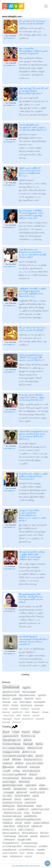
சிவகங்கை (36, 716)
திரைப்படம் (29, 752)
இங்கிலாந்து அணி (12, 785)
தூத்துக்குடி (17, 699)
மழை (27, 813)
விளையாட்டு (35, 748)
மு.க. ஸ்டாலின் (34, 763)
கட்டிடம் (28, 856)
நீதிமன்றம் (8, 767)
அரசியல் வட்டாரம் (40, 809)
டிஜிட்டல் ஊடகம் (26, 830)
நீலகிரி (19, 716)
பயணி (6, 771)
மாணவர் (7, 763)
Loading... (26, 674)
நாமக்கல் (15, 705)
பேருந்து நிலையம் (11, 843)
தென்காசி (29, 699)
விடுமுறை (23, 836)
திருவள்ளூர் (14, 709)
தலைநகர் (7, 799)
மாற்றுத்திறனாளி (9, 850)
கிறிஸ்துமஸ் (9, 806)
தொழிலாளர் (20, 789)
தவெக (27, 740)
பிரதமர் (33, 774)
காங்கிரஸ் (43, 846)
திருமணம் (27, 778)
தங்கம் (39, 756)
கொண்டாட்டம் (9, 830)
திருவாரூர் (6, 712)
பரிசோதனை (9, 840)
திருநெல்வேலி (9, 695)
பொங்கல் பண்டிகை (12, 816)
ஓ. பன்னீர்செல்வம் (27, 850)
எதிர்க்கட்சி (37, 826)
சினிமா (19, 763)
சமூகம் (26, 732)
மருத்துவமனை (11, 752)
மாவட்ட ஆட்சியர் (10, 853)
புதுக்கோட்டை (17, 712)
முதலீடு (7, 789)
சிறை (39, 806)
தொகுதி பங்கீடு (24, 840)
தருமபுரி (17, 719)
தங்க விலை (9, 826)
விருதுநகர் (35, 712)
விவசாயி (22, 767)
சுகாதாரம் (40, 778)
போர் (22, 853)
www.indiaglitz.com (9, 38)
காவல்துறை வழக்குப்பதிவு (18, 756)
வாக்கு (16, 771)
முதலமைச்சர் (10, 736)
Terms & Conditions (18, 866)
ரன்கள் (28, 823)
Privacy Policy (29, 866)
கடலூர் (5, 709)
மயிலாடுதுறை (25, 702)
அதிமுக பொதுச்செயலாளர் (28, 819)
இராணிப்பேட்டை (28, 719)
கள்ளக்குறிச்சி (39, 702)
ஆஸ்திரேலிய (31, 816)
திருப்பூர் (6, 699)
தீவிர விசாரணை (26, 806)
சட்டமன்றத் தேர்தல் (14, 748)
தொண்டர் (44, 836)
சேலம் (38, 699)
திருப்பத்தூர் (6, 722)
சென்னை (11, 687)
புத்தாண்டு (31, 785)
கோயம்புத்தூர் (29, 692)
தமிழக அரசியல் (41, 823)
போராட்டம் (28, 736)
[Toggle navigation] (46, 6)
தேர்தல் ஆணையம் (11, 833)
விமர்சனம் (24, 782)
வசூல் (5, 856)
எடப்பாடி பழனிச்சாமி (14, 774)
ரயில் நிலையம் (16, 856)
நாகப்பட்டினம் (9, 716)
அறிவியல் (7, 823)
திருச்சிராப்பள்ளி (11, 692)
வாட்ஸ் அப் (9, 809)
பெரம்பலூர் (36, 709)
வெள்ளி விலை (22, 796)
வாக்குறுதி (9, 792)
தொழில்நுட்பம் (12, 740)
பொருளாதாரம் (11, 778)
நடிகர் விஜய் (9, 782)
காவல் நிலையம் (31, 771)
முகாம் (18, 799)
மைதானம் (7, 819)
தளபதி (18, 823)
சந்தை (35, 796)
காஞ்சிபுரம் (25, 709)
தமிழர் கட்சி (23, 826)
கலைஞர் (35, 767)
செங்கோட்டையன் (12, 813)
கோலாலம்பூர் (30, 846)
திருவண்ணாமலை (27, 695)
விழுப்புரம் (27, 716)
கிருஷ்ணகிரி (40, 719)
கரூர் (15, 702)
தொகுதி (28, 744)
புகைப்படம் (30, 799)
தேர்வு (39, 744)
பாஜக (16, 732)
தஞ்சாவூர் (7, 702)
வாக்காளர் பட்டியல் (12, 803)
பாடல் (33, 789)
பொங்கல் (36, 813)
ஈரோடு (6, 705)
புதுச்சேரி (42, 695)
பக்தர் (42, 785)
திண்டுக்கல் (39, 705)
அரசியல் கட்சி (37, 792)
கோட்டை (44, 833)
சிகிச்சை (17, 759)
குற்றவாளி (22, 792)
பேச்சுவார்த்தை (12, 744)
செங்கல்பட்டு (17, 722)
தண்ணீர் (34, 836)
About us (37, 866)
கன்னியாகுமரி (7, 719)
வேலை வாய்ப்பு (33, 759)
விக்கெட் (44, 789)
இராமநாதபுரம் (26, 705)
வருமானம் (30, 803)
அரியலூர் (45, 712)
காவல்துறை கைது (29, 843)
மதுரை (26, 687)
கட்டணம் (7, 796)
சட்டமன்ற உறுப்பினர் (12, 846)
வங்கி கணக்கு (10, 836)
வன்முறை (40, 853)
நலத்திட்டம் (23, 809)
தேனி (27, 712)
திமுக (6, 732)
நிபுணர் (30, 853)
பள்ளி (6, 759)
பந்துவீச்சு (41, 850)
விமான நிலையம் (30, 833)
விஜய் (36, 732)
